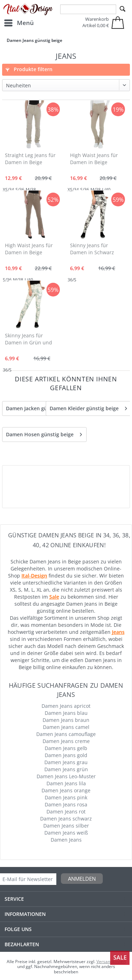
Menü (19, 22)
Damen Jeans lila (66, 783)
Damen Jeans (66, 840)
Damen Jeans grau (66, 762)
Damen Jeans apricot (66, 706)
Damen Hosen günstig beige (44, 433)
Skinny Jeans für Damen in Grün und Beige (29, 339)
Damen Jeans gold (66, 755)
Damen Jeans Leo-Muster (66, 776)
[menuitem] (19, 23)
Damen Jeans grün (66, 769)
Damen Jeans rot (66, 812)
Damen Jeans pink (66, 797)
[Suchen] (122, 9)
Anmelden (82, 879)
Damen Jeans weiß (66, 833)
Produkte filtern (29, 69)
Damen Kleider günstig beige (88, 407)
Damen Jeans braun (66, 720)
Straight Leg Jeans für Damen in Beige (30, 159)
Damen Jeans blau (66, 713)
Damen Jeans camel (66, 727)
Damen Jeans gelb (66, 748)
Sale (120, 957)
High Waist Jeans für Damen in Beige (94, 159)
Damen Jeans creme (66, 741)
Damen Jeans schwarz (66, 819)
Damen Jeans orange (66, 790)
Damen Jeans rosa (66, 804)
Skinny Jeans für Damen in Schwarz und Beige (92, 249)
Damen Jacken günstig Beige (44, 407)
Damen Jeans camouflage (66, 734)
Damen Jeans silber (66, 826)
